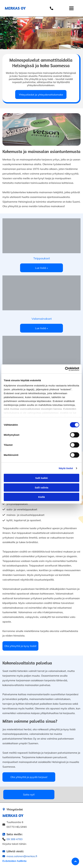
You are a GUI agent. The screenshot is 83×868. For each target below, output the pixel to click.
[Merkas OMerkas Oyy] (41, 236)
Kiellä (41, 497)
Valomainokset (42, 319)
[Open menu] (71, 8)
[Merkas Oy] (41, 293)
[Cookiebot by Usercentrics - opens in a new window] (65, 369)
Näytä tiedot (66, 468)
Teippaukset (42, 258)
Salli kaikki (42, 478)
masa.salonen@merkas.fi (22, 856)
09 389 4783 (15, 839)
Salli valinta (42, 487)
